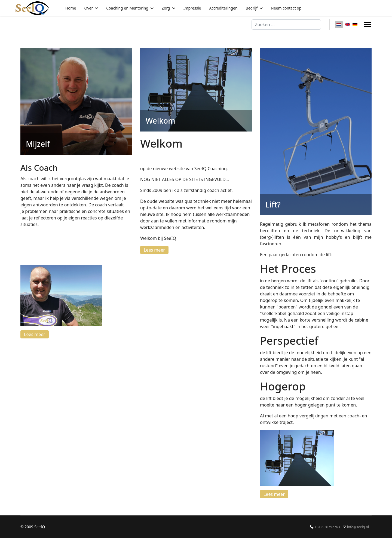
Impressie (192, 8)
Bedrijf (252, 8)
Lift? (273, 204)
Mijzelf (38, 144)
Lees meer (35, 334)
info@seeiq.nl (358, 527)
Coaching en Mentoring (127, 8)
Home (71, 8)
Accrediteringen (223, 8)
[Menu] (368, 25)
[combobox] (286, 25)
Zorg (166, 8)
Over (89, 8)
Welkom (160, 121)
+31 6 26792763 (327, 527)
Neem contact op (286, 8)
